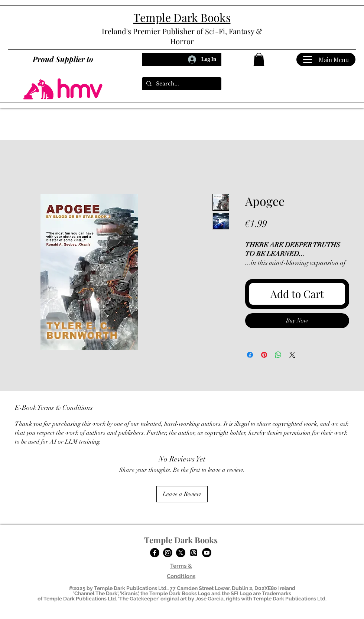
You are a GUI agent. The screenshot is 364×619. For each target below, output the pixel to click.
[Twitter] (181, 553)
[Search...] (181, 84)
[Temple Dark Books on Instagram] (168, 553)
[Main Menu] (326, 59)
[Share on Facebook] (250, 355)
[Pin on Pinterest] (264, 355)
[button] (259, 59)
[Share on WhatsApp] (278, 355)
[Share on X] (292, 355)
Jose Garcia (209, 599)
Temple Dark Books (181, 540)
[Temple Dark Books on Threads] (194, 553)
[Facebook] (155, 553)
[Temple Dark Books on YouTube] (207, 553)
